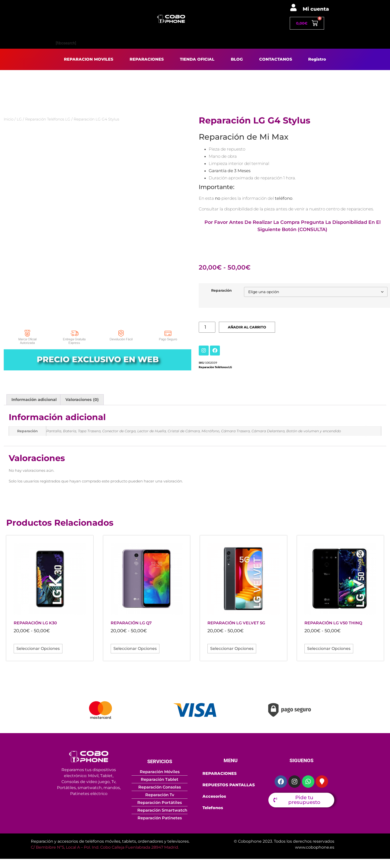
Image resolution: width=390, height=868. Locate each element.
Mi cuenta (316, 9)
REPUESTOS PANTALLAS (229, 786)
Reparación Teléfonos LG (48, 119)
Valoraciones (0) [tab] (82, 401)
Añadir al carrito (252, 328)
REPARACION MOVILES (89, 59)
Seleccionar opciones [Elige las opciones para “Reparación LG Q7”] (135, 650)
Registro (317, 59)
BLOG (237, 59)
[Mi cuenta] (293, 8)
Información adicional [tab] (34, 401)
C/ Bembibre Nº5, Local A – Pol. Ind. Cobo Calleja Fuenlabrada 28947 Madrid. (105, 848)
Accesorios (214, 797)
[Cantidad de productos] (208, 328)
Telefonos (213, 809)
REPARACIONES (147, 59)
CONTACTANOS (276, 59)
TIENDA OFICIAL (197, 59)
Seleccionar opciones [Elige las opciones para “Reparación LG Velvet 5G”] (232, 650)
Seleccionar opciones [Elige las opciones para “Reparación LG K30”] (38, 650)
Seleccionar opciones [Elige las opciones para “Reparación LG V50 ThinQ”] (329, 650)
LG (19, 119)
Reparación (221, 291)
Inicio (9, 119)
